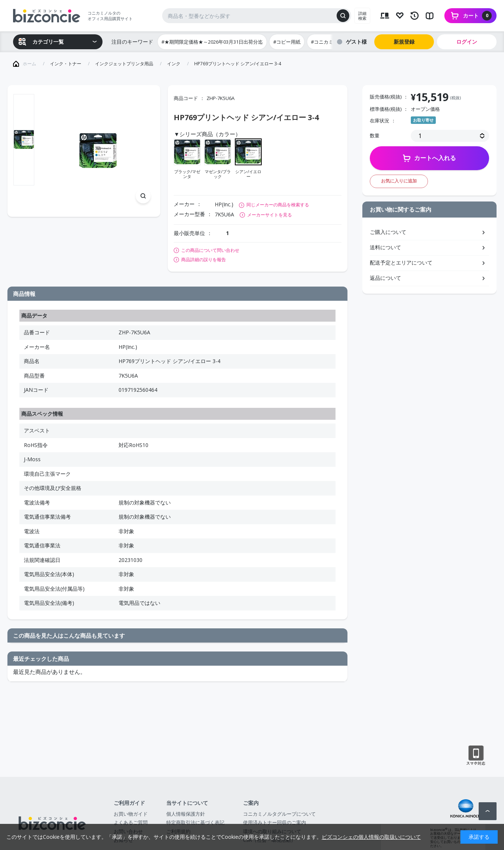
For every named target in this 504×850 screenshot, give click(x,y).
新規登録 (404, 42)
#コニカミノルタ (329, 42)
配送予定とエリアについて (401, 262)
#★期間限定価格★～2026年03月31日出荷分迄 (212, 42)
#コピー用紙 (287, 42)
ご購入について (388, 232)
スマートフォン (476, 756)
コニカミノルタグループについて (279, 814)
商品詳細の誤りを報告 (204, 260)
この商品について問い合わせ (210, 250)
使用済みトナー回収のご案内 (275, 822)
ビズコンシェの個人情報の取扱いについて (371, 837)
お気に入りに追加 (399, 181)
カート (477, 16)
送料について (385, 247)
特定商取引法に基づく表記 (195, 822)
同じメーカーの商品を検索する (278, 205)
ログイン (467, 42)
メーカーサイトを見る (270, 215)
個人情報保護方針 (186, 814)
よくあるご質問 (131, 822)
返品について (385, 278)
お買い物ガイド (131, 814)
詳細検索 (362, 16)
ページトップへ (488, 811)
